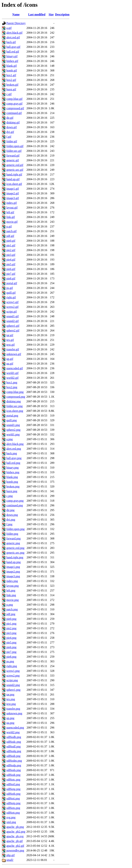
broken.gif (12, 85)
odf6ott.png (13, 813)
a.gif (9, 28)
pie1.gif (11, 245)
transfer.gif (13, 349)
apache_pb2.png (16, 832)
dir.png (10, 510)
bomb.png (12, 482)
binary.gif (12, 56)
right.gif (11, 297)
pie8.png (11, 657)
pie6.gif (11, 269)
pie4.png (11, 638)
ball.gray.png (14, 458)
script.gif (12, 312)
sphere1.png (13, 690)
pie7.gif (11, 274)
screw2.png (13, 676)
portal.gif (12, 283)
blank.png (12, 477)
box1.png (12, 382)
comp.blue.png (15, 392)
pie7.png (11, 652)
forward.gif (13, 156)
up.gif (10, 359)
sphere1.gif (13, 326)
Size (51, 14)
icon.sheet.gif (14, 184)
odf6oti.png (13, 798)
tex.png (11, 699)
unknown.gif (14, 354)
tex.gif (10, 340)
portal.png (12, 416)
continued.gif (14, 113)
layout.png (13, 586)
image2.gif (13, 193)
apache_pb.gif (15, 841)
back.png (12, 453)
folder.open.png (15, 529)
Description (62, 14)
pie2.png (11, 628)
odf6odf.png (14, 746)
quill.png (12, 420)
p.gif (9, 226)
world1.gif (12, 373)
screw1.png (13, 671)
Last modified (37, 14)
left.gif (10, 212)
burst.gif (11, 89)
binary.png (13, 468)
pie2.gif (11, 250)
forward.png (14, 538)
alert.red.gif (13, 37)
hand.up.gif (13, 179)
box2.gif (11, 80)
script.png (12, 680)
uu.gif (10, 364)
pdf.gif (10, 236)
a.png (10, 439)
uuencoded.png (15, 728)
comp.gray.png (15, 501)
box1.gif (11, 75)
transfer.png (13, 709)
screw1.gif (12, 302)
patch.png (12, 609)
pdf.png (11, 614)
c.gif (9, 94)
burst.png (12, 491)
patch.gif (11, 231)
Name (16, 14)
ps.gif (10, 288)
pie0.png (11, 619)
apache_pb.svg (15, 836)
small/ (10, 860)
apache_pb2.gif (15, 846)
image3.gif (13, 198)
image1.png (13, 567)
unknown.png (14, 713)
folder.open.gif (15, 146)
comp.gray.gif (14, 104)
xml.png (11, 822)
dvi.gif (10, 132)
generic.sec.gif (15, 170)
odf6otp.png (13, 803)
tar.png (10, 694)
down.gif (12, 127)
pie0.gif (11, 241)
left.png (11, 590)
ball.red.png (13, 463)
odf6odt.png (13, 775)
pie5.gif (11, 264)
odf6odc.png (14, 742)
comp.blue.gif (14, 99)
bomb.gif (12, 70)
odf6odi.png (13, 756)
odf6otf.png (13, 784)
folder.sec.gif (14, 151)
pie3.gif (11, 255)
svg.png (11, 817)
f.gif (9, 137)
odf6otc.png (13, 780)
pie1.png (11, 624)
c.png (10, 496)
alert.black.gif (14, 33)
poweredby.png (15, 850)
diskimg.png (14, 401)
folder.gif (12, 141)
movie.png (13, 600)
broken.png (13, 486)
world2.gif (12, 378)
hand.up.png (14, 562)
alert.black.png (15, 444)
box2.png (12, 387)
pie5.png (11, 642)
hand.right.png (15, 557)
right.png (12, 666)
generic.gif (13, 160)
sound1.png (13, 425)
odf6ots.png (13, 808)
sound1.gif (13, 316)
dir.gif (10, 118)
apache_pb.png (15, 827)
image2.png (13, 572)
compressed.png (16, 397)
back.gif (11, 42)
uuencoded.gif (15, 368)
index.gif (12, 203)
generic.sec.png (15, 553)
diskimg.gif (13, 122)
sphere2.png (13, 430)
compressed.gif (15, 108)
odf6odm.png (14, 761)
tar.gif (10, 335)
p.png (10, 605)
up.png (10, 718)
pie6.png (11, 647)
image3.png (13, 576)
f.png (9, 524)
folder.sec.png (15, 406)
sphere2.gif (13, 330)
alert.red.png (14, 449)
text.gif (11, 345)
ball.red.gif (13, 52)
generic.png (13, 543)
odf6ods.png (14, 770)
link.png (11, 595)
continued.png (15, 505)
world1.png (13, 434)
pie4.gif (11, 260)
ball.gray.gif (13, 47)
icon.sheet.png (15, 411)
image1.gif (13, 189)
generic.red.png (15, 548)
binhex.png (13, 472)
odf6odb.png (14, 737)
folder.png (12, 534)
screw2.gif (12, 307)
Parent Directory (16, 23)
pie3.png (11, 633)
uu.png (10, 723)
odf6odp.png (14, 765)
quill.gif (11, 293)
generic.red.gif (15, 165)
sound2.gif (13, 321)
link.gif (11, 217)
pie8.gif (11, 278)
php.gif (11, 855)
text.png (11, 704)
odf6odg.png (14, 751)
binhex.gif (12, 61)
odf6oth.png (13, 794)
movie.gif (12, 222)
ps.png (10, 661)
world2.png (13, 732)
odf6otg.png (13, 789)
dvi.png (11, 520)
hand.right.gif (14, 174)
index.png (12, 581)
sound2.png (13, 685)
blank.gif (12, 66)
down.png (12, 515)
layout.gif (12, 208)
